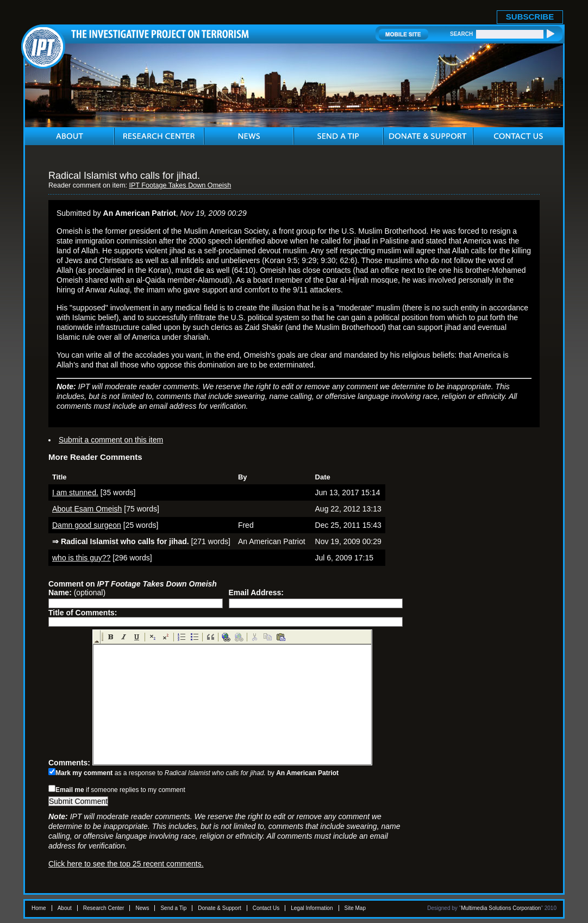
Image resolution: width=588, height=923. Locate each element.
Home (39, 908)
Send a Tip (173, 908)
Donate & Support (220, 908)
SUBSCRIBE (530, 17)
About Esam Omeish (87, 509)
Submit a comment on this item (111, 440)
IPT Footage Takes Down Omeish (180, 185)
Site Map (355, 908)
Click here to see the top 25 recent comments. (126, 864)
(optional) (77, 593)
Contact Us (266, 908)
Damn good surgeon (87, 525)
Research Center (104, 908)
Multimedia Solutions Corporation (501, 908)
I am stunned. (75, 492)
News (142, 908)
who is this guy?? (81, 558)
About (65, 908)
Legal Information (312, 908)
